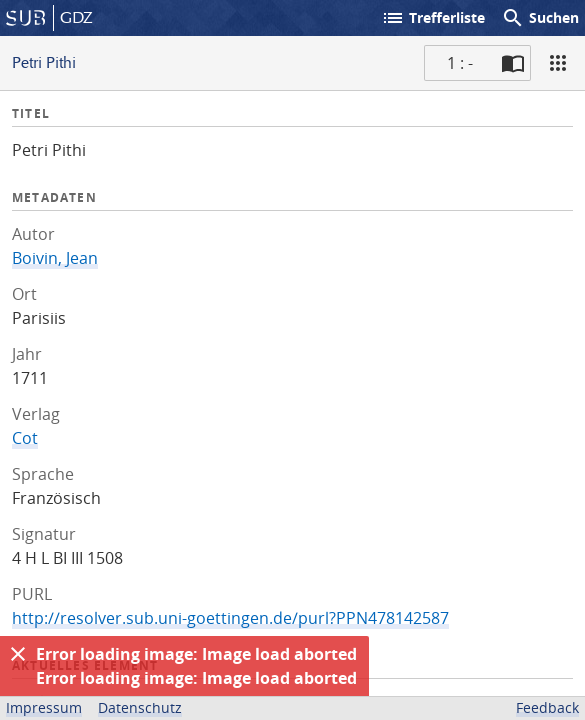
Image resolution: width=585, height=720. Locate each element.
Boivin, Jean (55, 258)
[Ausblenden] (18, 654)
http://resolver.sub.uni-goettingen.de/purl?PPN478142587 (230, 618)
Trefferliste (433, 18)
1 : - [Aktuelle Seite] (460, 63)
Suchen (540, 18)
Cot (25, 438)
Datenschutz (140, 707)
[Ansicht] (558, 63)
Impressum (44, 707)
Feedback (547, 707)
